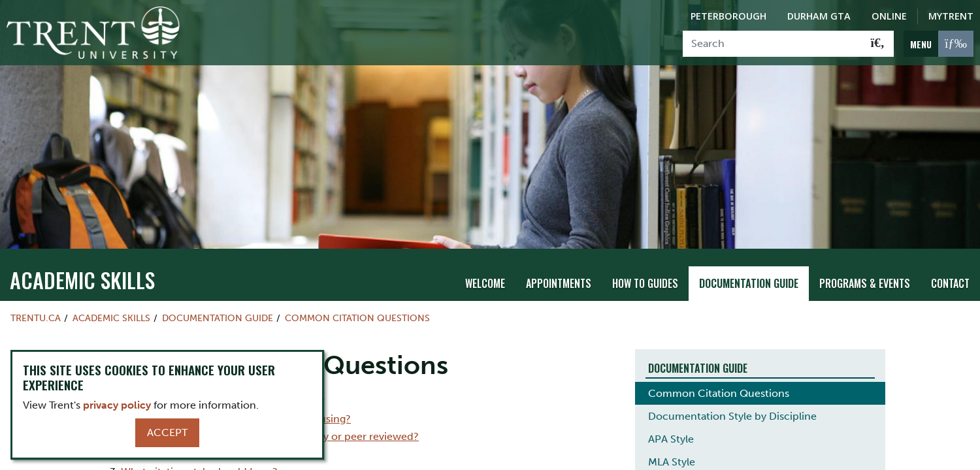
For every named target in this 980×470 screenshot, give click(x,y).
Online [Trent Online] (889, 16)
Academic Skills (82, 259)
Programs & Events (865, 262)
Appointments (559, 262)
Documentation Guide (749, 262)
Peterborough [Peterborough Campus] (728, 16)
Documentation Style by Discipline (732, 395)
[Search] (773, 44)
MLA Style (672, 440)
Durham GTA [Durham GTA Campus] (819, 16)
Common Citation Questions (357, 297)
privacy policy (117, 405)
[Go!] (878, 44)
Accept (167, 432)
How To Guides (645, 262)
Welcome (485, 262)
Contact (950, 262)
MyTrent (951, 16)
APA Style (671, 417)
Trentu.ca (36, 297)
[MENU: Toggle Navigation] (939, 44)
